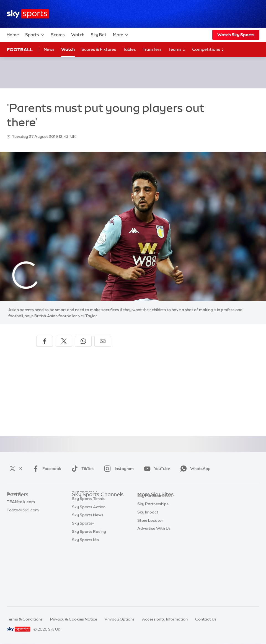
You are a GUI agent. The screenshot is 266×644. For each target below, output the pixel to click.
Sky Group (147, 528)
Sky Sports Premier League (97, 511)
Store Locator (150, 561)
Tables (129, 49)
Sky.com (145, 503)
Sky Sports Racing (89, 585)
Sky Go (144, 520)
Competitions (208, 50)
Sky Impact (148, 553)
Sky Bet (99, 35)
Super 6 (14, 511)
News (49, 49)
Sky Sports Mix (86, 594)
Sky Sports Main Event (93, 503)
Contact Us (206, 619)
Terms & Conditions (25, 619)
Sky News (146, 511)
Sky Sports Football (90, 520)
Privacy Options (120, 619)
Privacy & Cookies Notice (74, 619)
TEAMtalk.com (21, 520)
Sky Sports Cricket (89, 528)
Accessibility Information (165, 619)
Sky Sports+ (83, 577)
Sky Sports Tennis (88, 553)
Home (13, 35)
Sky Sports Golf (86, 536)
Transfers (152, 49)
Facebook (46, 469)
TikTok (82, 469)
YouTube (156, 469)
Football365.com (23, 528)
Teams (177, 50)
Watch (78, 35)
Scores (58, 35)
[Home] (28, 14)
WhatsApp (194, 469)
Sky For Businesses (155, 536)
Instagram (118, 469)
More (121, 35)
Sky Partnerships (153, 544)
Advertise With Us (154, 569)
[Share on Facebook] (45, 341)
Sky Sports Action (89, 561)
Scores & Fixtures (99, 49)
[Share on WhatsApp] (83, 341)
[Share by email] (103, 341)
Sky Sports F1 (84, 544)
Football (20, 49)
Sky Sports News (88, 569)
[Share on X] (64, 341)
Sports (35, 35)
